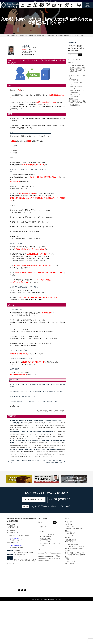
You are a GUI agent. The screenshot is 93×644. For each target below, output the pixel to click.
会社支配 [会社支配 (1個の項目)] (50, 556)
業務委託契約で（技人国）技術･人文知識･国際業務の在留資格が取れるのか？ (66, 36)
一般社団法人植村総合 (16, 546)
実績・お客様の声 (70, 563)
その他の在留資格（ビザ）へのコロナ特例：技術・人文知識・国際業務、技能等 (34, 401)
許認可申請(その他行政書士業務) (74, 549)
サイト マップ (73, 5)
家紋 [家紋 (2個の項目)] (50, 559)
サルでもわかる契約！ (73, 544)
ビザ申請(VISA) (35, 5)
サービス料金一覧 (79, 5)
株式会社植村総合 (15, 538)
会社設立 (67, 551)
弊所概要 (60, 5)
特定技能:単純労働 (42, 5)
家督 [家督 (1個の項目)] (48, 559)
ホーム (9, 36)
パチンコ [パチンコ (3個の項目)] (48, 553)
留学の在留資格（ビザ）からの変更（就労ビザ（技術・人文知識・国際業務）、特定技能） (37, 392)
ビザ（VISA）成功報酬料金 (77, 48)
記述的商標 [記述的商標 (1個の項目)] (41, 561)
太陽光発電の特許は (46, 539)
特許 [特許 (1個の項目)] (52, 559)
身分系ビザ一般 (75, 94)
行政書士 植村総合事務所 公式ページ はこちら (46, 1)
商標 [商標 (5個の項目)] (56, 556)
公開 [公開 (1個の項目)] (52, 556)
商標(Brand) (29, 5)
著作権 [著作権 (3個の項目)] (58, 558)
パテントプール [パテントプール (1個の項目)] (54, 553)
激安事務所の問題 (71, 540)
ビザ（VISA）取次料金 (76, 46)
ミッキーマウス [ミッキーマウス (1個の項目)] (45, 556)
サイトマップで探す (73, 59)
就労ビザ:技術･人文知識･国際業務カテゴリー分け (25, 396)
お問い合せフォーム (34, 499)
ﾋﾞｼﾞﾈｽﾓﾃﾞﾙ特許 (71, 535)
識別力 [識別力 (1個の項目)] (48, 561)
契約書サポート (48, 5)
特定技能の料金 (73, 50)
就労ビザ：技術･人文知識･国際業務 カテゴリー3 (23, 462)
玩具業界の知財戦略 (46, 537)
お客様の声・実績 (67, 5)
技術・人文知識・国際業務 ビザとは (38, 36)
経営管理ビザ (75, 97)
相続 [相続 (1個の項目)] (54, 559)
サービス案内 (15, 36)
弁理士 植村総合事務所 (77, 66)
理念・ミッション (71, 559)
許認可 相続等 (55, 5)
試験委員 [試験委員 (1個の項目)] (44, 561)
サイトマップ (42, 527)
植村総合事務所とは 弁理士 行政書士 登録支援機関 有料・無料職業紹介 (78, 103)
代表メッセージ (71, 561)
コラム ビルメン (71, 526)
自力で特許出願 (71, 533)
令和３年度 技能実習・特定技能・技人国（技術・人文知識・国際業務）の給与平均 (35, 449)
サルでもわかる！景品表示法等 (75, 546)
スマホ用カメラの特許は (47, 534)
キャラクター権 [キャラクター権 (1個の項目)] (41, 553)
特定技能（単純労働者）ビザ (75, 529)
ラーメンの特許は (45, 541)
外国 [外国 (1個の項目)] (42, 559)
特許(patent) (23, 5)
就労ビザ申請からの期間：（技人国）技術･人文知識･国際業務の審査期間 (32, 432)
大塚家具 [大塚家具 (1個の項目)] (45, 559)
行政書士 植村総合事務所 (78, 68)
